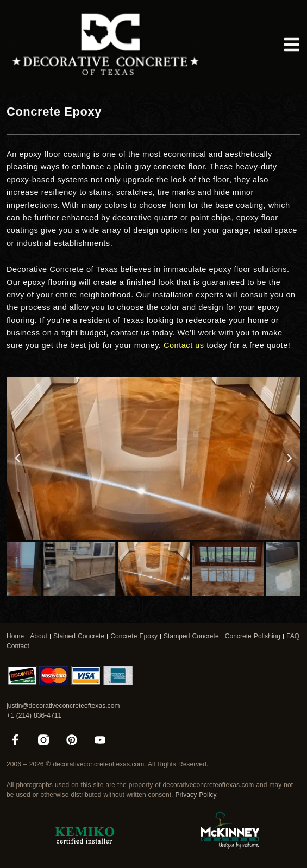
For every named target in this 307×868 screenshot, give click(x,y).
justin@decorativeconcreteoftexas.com (63, 706)
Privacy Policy (195, 795)
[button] (17, 458)
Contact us (184, 345)
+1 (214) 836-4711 (34, 715)
